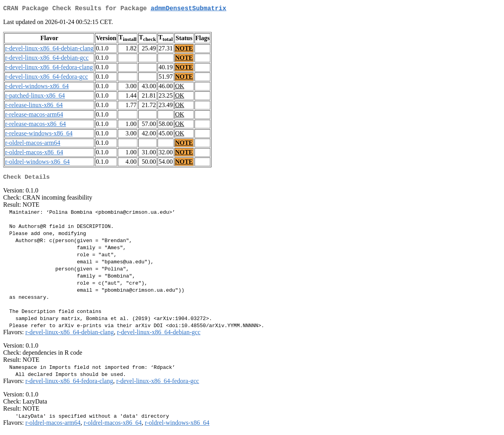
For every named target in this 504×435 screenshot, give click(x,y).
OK (180, 88)
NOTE (184, 50)
